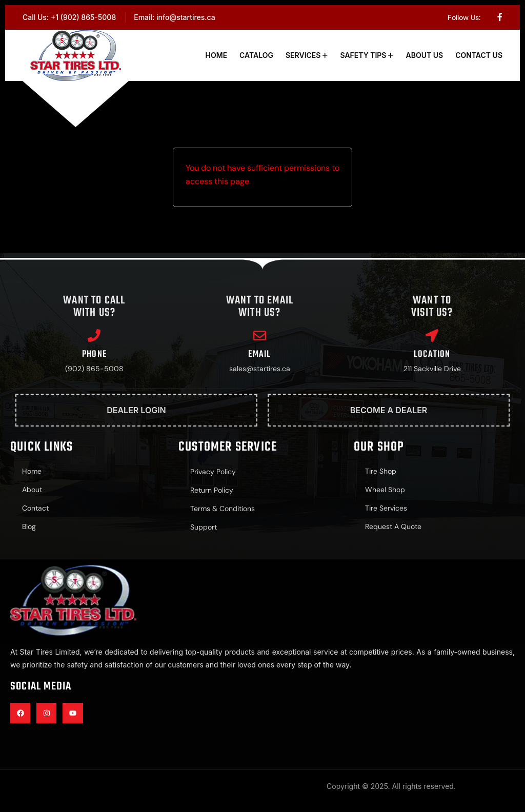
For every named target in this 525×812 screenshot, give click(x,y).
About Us (424, 55)
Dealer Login (136, 410)
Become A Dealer (389, 410)
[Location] (432, 336)
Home (217, 55)
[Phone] (94, 336)
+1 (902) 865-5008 (83, 17)
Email (259, 354)
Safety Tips (363, 55)
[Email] (260, 336)
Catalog (256, 55)
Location (432, 354)
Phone (94, 354)
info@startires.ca (186, 17)
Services (303, 55)
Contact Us (479, 55)
